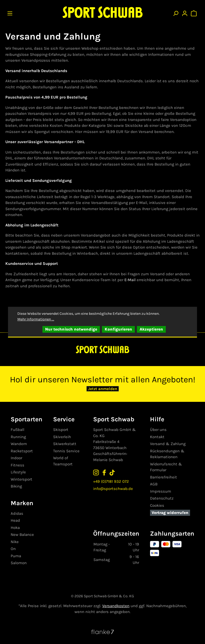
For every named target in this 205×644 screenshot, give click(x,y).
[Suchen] (176, 12)
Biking (16, 486)
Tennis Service (66, 451)
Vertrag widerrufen (171, 513)
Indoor (16, 458)
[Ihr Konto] (185, 12)
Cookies (158, 505)
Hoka (15, 528)
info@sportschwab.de (115, 489)
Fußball (17, 430)
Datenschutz (163, 498)
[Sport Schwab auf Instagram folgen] (98, 472)
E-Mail (130, 280)
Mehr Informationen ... (36, 319)
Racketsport (22, 451)
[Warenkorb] (194, 12)
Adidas (17, 513)
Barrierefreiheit (164, 477)
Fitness (17, 465)
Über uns (159, 430)
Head (15, 520)
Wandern (19, 444)
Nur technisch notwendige (71, 329)
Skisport (60, 430)
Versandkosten (116, 606)
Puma (16, 556)
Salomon (19, 563)
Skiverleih (62, 437)
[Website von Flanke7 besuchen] (103, 631)
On (13, 549)
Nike (15, 542)
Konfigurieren (118, 329)
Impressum (161, 491)
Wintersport (21, 479)
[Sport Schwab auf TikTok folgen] (114, 472)
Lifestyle (18, 472)
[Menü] (10, 12)
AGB (155, 484)
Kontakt (158, 437)
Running (18, 437)
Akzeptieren (151, 329)
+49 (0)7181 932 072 (113, 481)
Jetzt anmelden (103, 389)
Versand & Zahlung (169, 444)
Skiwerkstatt (64, 444)
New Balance (22, 535)
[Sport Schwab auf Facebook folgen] (106, 472)
